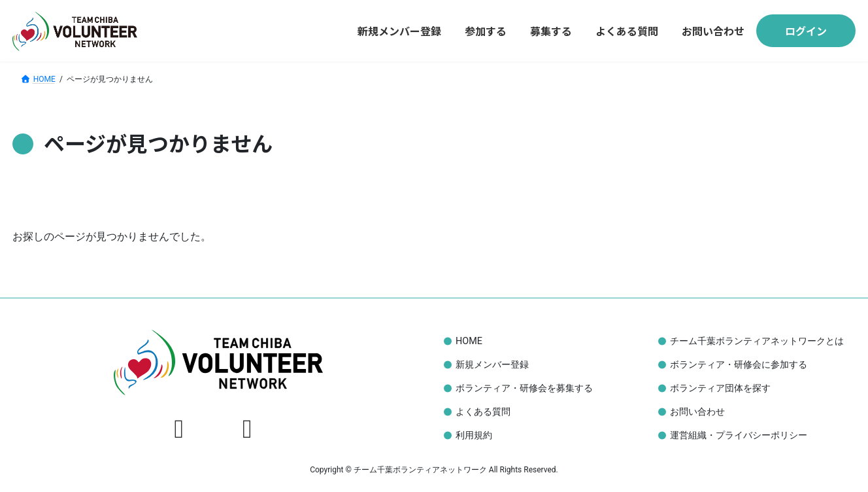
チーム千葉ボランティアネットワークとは (757, 341)
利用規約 (474, 435)
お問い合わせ (697, 412)
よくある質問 (483, 412)
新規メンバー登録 (492, 365)
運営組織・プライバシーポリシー (739, 435)
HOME (469, 341)
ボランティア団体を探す (720, 388)
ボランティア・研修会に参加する (739, 365)
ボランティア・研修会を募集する (524, 388)
